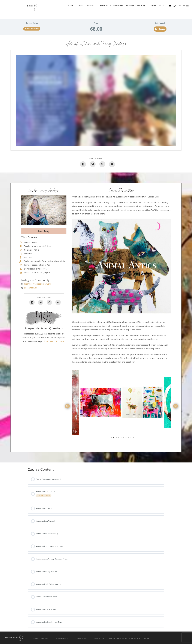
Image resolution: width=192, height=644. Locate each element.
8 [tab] (129, 438)
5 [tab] (121, 438)
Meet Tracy (44, 231)
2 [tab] (114, 438)
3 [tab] (117, 438)
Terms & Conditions (40, 639)
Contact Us (99, 639)
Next (175, 406)
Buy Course (160, 29)
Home (71, 6)
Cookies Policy (81, 639)
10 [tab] (134, 438)
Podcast (152, 6)
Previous (67, 406)
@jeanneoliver (31, 288)
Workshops (92, 6)
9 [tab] (131, 438)
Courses (80, 6)
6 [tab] (124, 438)
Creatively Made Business (111, 6)
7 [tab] (126, 438)
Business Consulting (136, 6)
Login (162, 6)
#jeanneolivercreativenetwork (37, 284)
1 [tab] (112, 438)
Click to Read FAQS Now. (54, 341)
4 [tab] (119, 438)
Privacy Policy (62, 639)
